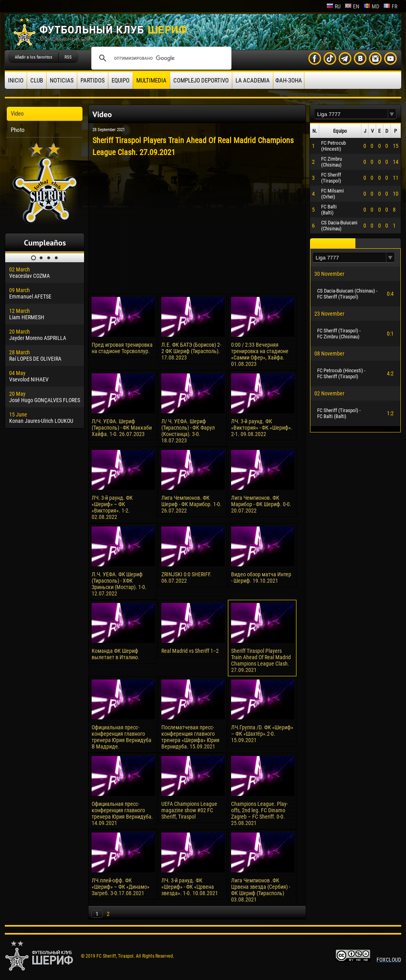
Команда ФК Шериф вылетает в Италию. (116, 654)
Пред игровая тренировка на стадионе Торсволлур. (122, 348)
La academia (253, 81)
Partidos (93, 81)
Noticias (62, 81)
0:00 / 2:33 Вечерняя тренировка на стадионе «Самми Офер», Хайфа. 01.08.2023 (260, 354)
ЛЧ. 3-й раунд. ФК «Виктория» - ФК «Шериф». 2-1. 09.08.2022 (262, 428)
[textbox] (351, 114)
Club (37, 81)
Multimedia (151, 81)
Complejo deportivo (201, 81)
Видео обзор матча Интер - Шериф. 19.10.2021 (261, 577)
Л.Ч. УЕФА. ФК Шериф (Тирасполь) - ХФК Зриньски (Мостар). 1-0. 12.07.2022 (119, 584)
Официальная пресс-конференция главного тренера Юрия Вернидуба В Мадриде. (122, 737)
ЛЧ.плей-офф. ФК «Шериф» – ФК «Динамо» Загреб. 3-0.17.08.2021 (121, 887)
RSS (68, 57)
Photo (18, 130)
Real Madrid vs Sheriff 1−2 (190, 651)
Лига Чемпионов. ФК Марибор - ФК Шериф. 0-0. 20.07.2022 (261, 504)
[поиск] (160, 58)
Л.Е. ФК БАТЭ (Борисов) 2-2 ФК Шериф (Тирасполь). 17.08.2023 (191, 351)
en (352, 6)
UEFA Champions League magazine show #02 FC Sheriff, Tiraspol (189, 810)
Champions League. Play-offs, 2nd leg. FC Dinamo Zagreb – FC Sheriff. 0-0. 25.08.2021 (259, 813)
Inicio (16, 81)
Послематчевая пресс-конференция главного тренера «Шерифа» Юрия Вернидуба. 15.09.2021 (190, 737)
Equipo (121, 81)
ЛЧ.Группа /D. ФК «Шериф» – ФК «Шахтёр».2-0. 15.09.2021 (262, 734)
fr (390, 6)
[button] (392, 114)
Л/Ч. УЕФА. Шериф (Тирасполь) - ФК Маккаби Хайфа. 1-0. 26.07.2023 (122, 428)
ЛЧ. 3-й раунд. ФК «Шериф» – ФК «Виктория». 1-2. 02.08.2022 (112, 507)
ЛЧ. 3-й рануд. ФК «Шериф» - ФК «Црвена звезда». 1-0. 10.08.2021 (190, 887)
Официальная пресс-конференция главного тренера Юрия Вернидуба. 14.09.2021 (122, 813)
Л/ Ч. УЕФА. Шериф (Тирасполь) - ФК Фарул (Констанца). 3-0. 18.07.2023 (188, 431)
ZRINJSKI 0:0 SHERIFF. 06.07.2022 (186, 577)
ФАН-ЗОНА (289, 81)
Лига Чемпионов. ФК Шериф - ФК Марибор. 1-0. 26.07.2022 (191, 504)
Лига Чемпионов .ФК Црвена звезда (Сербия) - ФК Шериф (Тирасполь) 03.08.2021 (261, 890)
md (371, 6)
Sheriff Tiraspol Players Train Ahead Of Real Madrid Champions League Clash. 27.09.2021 (261, 660)
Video (17, 114)
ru (333, 6)
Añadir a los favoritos (33, 57)
